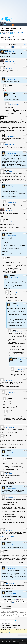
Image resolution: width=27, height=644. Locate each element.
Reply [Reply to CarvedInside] (25, 50)
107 (16, 47)
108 (19, 47)
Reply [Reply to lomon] (25, 426)
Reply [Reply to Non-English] (25, 435)
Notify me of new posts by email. (9, 628)
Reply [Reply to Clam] (25, 582)
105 (10, 47)
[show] (8, 632)
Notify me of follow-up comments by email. (11, 626)
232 (24, 47)
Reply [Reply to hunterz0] (25, 116)
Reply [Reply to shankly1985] (25, 60)
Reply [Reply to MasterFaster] (25, 67)
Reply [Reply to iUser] (25, 143)
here (10, 37)
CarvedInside (10, 32)
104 (7, 47)
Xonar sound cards (19, 32)
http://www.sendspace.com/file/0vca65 (8, 73)
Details (21, 641)
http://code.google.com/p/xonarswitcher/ (8, 537)
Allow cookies (23, 643)
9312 (12, 34)
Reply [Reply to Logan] (25, 529)
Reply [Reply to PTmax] (25, 220)
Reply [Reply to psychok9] (25, 379)
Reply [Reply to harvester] (25, 170)
